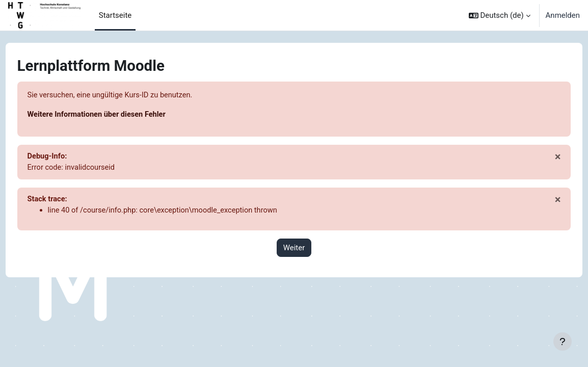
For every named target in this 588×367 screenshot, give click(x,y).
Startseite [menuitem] (115, 15)
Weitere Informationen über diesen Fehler (117, 115)
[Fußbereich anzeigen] (563, 342)
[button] (500, 15)
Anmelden (563, 15)
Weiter (294, 249)
